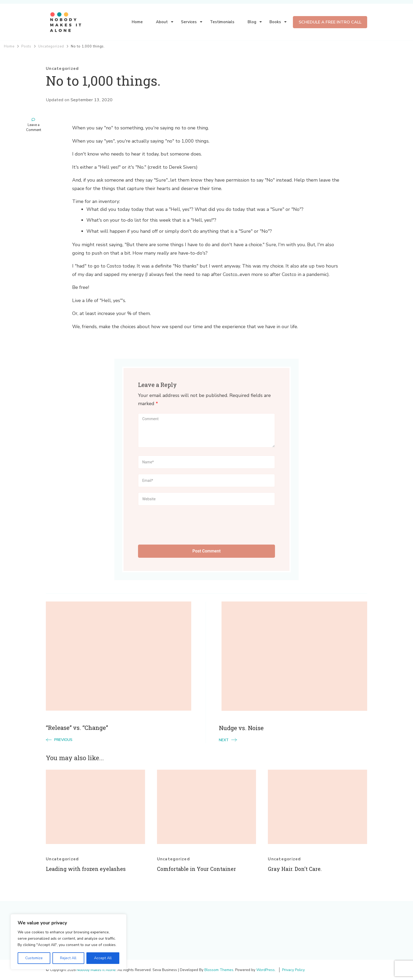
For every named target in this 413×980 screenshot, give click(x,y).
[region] (68, 942)
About (162, 22)
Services (189, 22)
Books (275, 22)
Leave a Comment (34, 128)
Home (137, 22)
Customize (34, 958)
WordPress (265, 970)
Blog (252, 22)
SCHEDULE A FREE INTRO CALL (330, 22)
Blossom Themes (219, 970)
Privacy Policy (293, 970)
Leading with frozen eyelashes (86, 869)
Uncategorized (62, 69)
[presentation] (178, 524)
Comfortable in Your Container (196, 869)
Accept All (103, 958)
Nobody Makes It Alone (96, 970)
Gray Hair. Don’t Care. (295, 869)
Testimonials (222, 22)
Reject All (68, 958)
